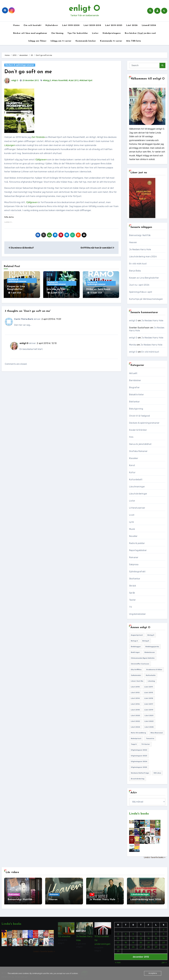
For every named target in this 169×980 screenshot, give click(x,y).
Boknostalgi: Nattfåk (140, 235)
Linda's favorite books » (155, 857)
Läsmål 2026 (149, 25)
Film (131, 437)
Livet (132, 515)
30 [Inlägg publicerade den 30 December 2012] (164, 945)
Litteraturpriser (137, 508)
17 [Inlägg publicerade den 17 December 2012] (118, 941)
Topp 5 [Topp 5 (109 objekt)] (134, 744)
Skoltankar (135, 579)
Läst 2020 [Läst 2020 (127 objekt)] (135, 715)
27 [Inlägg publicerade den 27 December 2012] (141, 945)
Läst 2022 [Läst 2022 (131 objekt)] (135, 721)
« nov (118, 961)
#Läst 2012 (74, 80)
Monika (133, 345)
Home (16, 25)
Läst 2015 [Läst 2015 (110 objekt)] (149, 698)
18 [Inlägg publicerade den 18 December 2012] (126, 941)
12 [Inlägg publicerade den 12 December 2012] (133, 936)
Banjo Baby (135, 271)
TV (130, 607)
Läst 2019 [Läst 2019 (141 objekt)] (149, 710)
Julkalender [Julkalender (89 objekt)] (136, 675)
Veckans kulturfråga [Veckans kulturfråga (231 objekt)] (140, 773)
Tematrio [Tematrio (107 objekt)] (150, 738)
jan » (164, 961)
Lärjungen (10, 145)
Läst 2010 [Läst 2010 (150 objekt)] (135, 687)
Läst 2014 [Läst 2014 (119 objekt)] (135, 698)
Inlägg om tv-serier (61, 41)
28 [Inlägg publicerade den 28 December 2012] (148, 945)
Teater (132, 600)
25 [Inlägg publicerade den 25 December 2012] (126, 945)
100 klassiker (64, 935)
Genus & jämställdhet (140, 444)
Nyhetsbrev (52, 25)
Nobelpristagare (112, 33)
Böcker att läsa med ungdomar (30, 33)
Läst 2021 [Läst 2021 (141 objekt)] (149, 715)
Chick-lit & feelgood (139, 416)
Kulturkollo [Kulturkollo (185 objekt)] (151, 675)
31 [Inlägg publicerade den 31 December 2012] (118, 950)
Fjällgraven (32, 202)
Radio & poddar (137, 543)
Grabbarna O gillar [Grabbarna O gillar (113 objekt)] (154, 670)
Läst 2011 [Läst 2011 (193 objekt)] (149, 687)
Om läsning (57, 33)
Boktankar (134, 402)
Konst (132, 465)
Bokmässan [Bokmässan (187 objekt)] (150, 652)
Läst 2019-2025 (114, 25)
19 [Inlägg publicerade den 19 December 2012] (133, 941)
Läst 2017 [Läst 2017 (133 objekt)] (149, 704)
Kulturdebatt (136, 480)
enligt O (85, 9)
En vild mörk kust (138, 264)
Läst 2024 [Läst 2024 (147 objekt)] (135, 727)
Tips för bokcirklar (78, 33)
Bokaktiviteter (136, 395)
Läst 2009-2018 (92, 25)
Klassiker (134, 458)
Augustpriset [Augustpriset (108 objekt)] (137, 635)
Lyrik (131, 522)
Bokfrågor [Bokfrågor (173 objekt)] (135, 652)
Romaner (134, 557)
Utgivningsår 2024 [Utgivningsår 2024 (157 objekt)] (139, 761)
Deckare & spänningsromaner (20, 65)
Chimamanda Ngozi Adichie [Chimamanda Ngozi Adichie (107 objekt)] (143, 658)
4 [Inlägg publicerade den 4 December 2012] (126, 932)
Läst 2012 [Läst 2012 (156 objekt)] (135, 693)
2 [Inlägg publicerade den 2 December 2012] (164, 928)
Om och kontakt (32, 25)
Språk (132, 593)
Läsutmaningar (137, 487)
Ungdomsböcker (137, 614)
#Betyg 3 (47, 80)
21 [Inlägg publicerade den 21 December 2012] (148, 941)
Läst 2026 (132, 25)
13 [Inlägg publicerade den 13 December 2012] (141, 936)
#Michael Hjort (86, 80)
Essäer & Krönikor (138, 430)
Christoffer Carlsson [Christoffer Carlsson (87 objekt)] (140, 664)
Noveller (133, 536)
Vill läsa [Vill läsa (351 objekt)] (157, 773)
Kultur (132, 472)
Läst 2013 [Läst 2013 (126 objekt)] (149, 693)
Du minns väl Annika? (21, 248)
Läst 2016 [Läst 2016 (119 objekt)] (135, 704)
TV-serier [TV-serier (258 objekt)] (146, 744)
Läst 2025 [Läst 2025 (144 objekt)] (149, 727)
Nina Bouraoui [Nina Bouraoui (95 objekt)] (157, 733)
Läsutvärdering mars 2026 (143, 257)
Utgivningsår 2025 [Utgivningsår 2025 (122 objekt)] (139, 767)
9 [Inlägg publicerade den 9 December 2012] (164, 932)
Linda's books (139, 814)
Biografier (134, 387)
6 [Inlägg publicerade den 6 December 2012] (141, 932)
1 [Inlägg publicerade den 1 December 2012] (156, 928)
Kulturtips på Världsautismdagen (146, 299)
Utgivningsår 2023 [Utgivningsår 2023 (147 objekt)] (139, 756)
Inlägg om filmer (37, 41)
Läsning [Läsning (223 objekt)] (151, 681)
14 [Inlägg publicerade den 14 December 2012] (148, 936)
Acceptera (153, 973)
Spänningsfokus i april (141, 292)
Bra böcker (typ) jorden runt (140, 33)
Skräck (133, 586)
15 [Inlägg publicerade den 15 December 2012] (156, 936)
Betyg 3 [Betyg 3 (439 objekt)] (151, 635)
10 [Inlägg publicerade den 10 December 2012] (118, 936)
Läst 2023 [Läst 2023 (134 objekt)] (149, 721)
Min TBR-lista (134, 41)
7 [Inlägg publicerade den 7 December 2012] (148, 932)
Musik (132, 529)
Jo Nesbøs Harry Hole (140, 249)
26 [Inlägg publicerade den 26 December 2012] (133, 945)
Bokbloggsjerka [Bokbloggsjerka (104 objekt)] (152, 647)
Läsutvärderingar (138, 494)
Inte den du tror (56, 289)
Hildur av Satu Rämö (98, 289)
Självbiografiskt (137, 572)
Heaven (133, 242)
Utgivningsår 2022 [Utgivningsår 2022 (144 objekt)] (139, 750)
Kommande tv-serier (111, 41)
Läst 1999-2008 (71, 25)
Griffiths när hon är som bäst (97, 248)
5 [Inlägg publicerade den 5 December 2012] (133, 932)
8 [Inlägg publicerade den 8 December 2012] (156, 932)
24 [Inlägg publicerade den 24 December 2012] (118, 945)
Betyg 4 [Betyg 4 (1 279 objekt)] (134, 641)
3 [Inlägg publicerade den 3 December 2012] (118, 932)
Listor (95, 33)
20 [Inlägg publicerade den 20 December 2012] (141, 941)
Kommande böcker (86, 41)
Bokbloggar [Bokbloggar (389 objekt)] (136, 647)
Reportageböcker (138, 550)
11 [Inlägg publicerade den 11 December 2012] (126, 936)
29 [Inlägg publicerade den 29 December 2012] (156, 945)
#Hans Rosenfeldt (60, 80)
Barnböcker (135, 380)
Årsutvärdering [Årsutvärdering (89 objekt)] (138, 779)
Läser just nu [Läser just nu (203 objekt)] (137, 681)
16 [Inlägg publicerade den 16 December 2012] (164, 936)
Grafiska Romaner (138, 451)
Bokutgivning (136, 409)
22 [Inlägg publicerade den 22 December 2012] (156, 941)
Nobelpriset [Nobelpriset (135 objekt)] (136, 738)
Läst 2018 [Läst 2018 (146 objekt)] (135, 710)
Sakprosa (134, 564)
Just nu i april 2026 (139, 285)
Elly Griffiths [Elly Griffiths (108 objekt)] (136, 670)
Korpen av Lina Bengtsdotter (144, 278)
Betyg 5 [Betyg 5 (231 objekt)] (146, 641)
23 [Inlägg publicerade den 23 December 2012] (164, 941)
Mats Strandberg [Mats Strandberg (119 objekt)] (138, 733)
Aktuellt (133, 373)
